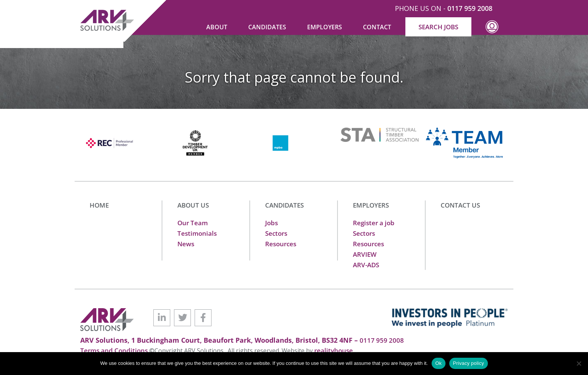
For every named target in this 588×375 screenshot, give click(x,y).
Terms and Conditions (115, 350)
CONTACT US (460, 205)
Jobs (271, 223)
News (186, 244)
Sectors (276, 233)
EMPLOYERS (371, 205)
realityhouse (334, 350)
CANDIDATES (284, 205)
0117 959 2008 (470, 8)
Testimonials (197, 233)
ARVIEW (365, 254)
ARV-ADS (366, 265)
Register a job (374, 223)
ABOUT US (193, 205)
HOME (99, 205)
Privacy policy (469, 363)
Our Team (193, 223)
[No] (579, 363)
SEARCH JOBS (438, 27)
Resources (281, 244)
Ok (439, 363)
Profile (492, 32)
